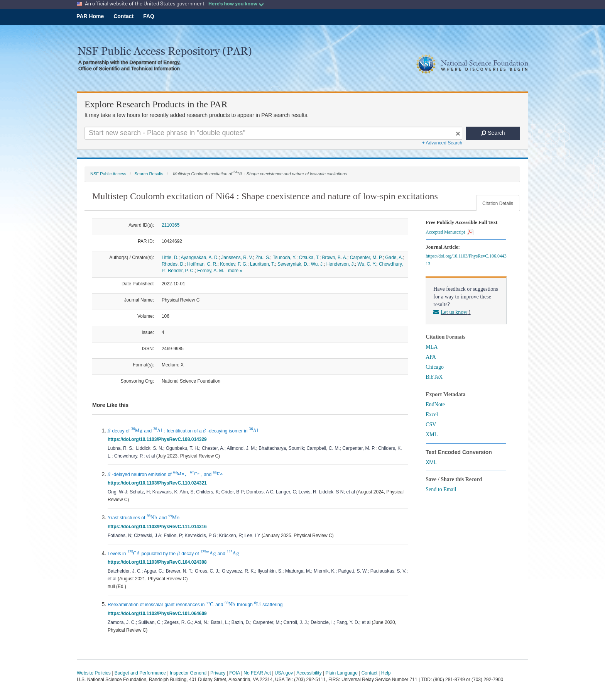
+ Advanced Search (442, 143)
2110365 (171, 225)
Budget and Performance (140, 673)
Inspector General (188, 673)
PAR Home (90, 16)
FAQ (149, 16)
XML (432, 435)
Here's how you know (236, 3)
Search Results (149, 174)
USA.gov (284, 673)
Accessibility (309, 673)
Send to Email (441, 489)
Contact (123, 16)
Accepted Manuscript (450, 232)
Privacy (218, 673)
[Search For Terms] (273, 133)
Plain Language (341, 673)
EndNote (435, 404)
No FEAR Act (257, 673)
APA (431, 357)
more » (235, 271)
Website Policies (94, 673)
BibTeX (434, 377)
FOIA (234, 673)
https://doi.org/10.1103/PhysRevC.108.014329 (158, 439)
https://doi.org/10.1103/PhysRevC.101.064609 (158, 614)
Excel (432, 414)
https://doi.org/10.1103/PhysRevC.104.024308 (158, 562)
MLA (432, 347)
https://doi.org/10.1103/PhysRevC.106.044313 (466, 260)
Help (386, 673)
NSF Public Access (108, 174)
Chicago (435, 367)
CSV (431, 425)
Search (493, 133)
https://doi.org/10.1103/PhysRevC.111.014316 (158, 527)
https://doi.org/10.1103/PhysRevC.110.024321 (158, 483)
